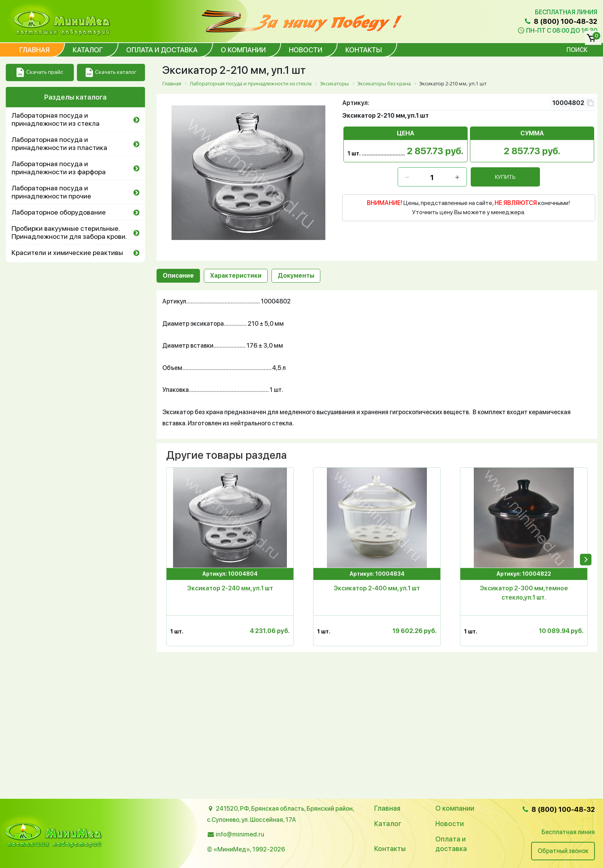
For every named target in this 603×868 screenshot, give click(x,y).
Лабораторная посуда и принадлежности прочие (51, 192)
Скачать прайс (40, 72)
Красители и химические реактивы (67, 252)
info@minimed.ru (240, 834)
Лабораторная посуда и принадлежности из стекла (56, 119)
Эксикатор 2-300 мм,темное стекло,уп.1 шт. (524, 593)
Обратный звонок (563, 851)
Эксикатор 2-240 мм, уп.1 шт (230, 588)
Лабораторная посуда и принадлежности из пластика (59, 143)
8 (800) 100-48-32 (560, 21)
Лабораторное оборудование (59, 212)
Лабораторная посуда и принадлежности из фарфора (59, 168)
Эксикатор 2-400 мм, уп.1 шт (377, 588)
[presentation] (586, 560)
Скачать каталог (111, 72)
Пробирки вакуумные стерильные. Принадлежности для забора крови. (69, 232)
